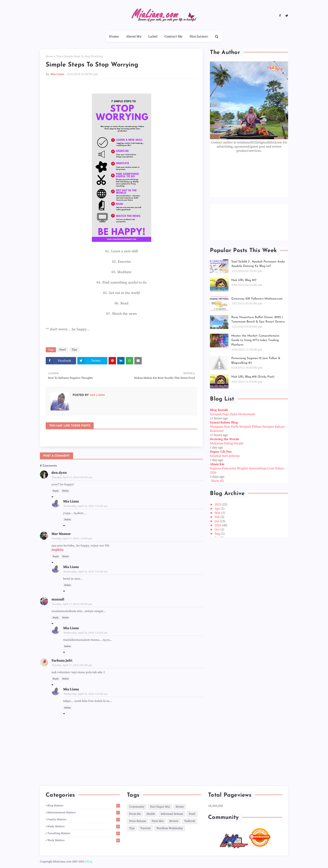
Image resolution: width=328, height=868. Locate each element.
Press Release (138, 821)
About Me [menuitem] (134, 36)
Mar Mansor (61, 534)
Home (50, 56)
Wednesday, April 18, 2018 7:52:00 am (85, 633)
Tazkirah (190, 821)
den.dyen (59, 473)
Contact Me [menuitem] (174, 36)
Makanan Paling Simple (227, 443)
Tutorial (145, 828)
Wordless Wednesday (170, 828)
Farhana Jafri (62, 661)
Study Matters (84, 826)
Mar (218, 513)
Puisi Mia (158, 821)
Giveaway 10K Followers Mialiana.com (257, 299)
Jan (217, 521)
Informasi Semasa (172, 814)
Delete (65, 491)
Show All (217, 481)
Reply (56, 491)
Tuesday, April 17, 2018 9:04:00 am (72, 477)
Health (151, 814)
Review (174, 821)
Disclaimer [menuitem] (199, 36)
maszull (58, 599)
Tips (59, 56)
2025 (218, 505)
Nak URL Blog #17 (244, 280)
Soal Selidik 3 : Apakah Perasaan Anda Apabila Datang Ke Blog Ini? (258, 264)
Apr (218, 509)
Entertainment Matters (84, 813)
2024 (218, 525)
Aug (218, 534)
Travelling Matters (84, 833)
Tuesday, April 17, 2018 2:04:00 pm (72, 604)
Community (137, 807)
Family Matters (84, 819)
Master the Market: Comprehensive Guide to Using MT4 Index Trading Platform (255, 340)
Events (180, 807)
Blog (89, 862)
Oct (217, 530)
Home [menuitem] (114, 36)
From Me (135, 814)
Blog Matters (84, 806)
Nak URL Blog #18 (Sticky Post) (253, 377)
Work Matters (84, 840)
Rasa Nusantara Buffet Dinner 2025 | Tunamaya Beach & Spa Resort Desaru (258, 320)
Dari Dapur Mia (160, 807)
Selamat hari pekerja (225, 456)
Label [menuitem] (153, 36)
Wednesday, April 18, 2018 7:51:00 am (85, 506)
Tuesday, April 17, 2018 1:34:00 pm (72, 539)
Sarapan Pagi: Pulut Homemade (233, 414)
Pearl (63, 350)
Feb (217, 517)
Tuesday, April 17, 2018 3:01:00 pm (72, 665)
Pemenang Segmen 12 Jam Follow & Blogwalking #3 (256, 361)
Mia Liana (57, 74)
